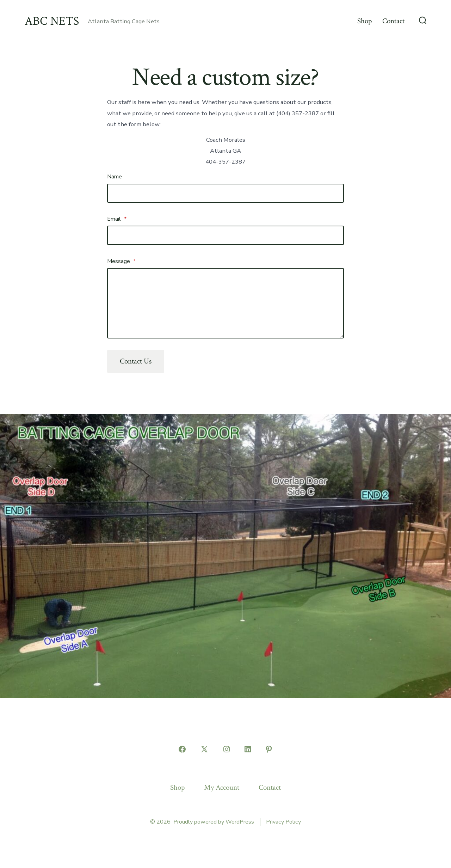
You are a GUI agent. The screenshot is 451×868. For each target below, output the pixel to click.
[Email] (225, 235)
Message (121, 261)
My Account (222, 787)
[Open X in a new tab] (204, 749)
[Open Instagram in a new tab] (227, 749)
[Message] (225, 303)
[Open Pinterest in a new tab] (269, 749)
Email (117, 219)
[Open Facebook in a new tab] (182, 749)
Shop (364, 21)
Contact (393, 21)
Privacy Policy (283, 822)
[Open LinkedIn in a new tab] (248, 749)
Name (115, 177)
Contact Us (136, 361)
